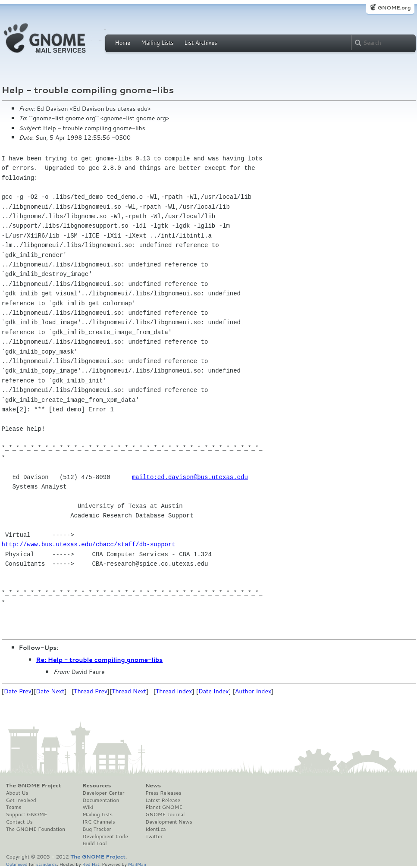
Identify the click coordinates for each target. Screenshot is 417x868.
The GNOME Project (34, 786)
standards (47, 864)
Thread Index (174, 691)
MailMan (137, 864)
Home (123, 43)
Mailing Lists (157, 43)
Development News (169, 822)
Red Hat (91, 864)
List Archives (201, 43)
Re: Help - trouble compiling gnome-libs (100, 660)
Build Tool (94, 843)
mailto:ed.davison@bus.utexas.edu (190, 477)
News (153, 786)
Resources (97, 786)
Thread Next (129, 691)
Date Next (50, 691)
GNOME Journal (165, 815)
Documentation (101, 800)
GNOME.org (394, 8)
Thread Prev (91, 691)
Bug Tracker (97, 829)
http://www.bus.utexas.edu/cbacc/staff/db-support (89, 544)
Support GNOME (27, 815)
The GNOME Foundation (36, 829)
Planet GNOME (164, 807)
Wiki (88, 807)
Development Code (105, 837)
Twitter (154, 837)
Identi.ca (156, 829)
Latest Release (163, 800)
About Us (17, 793)
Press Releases (163, 793)
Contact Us (19, 822)
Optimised (17, 864)
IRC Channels (99, 822)
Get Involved (21, 800)
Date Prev (18, 691)
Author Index (253, 691)
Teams (14, 807)
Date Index (214, 691)
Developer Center (103, 793)
